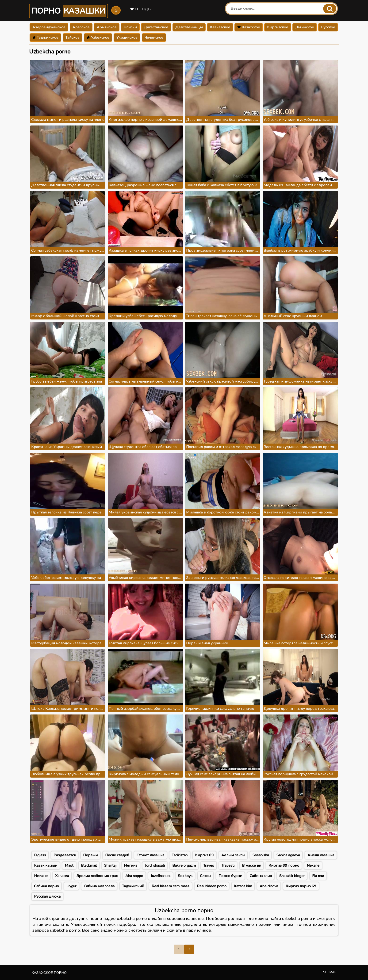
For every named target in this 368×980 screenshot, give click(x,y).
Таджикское (45, 38)
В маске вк (251, 866)
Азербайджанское (49, 27)
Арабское (81, 27)
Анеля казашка (321, 855)
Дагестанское (156, 27)
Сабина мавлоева (99, 886)
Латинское (305, 27)
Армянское (107, 27)
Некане (41, 876)
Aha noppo (134, 876)
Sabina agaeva (288, 855)
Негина (131, 866)
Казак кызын (46, 866)
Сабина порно (46, 886)
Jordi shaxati (155, 866)
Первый (90, 855)
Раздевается (65, 855)
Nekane (313, 866)
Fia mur (318, 876)
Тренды (141, 9)
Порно (69, 11)
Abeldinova (269, 886)
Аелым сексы (233, 855)
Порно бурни (230, 876)
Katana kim (243, 886)
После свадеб (117, 855)
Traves (209, 866)
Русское (328, 27)
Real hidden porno (212, 886)
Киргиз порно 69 (301, 886)
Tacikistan (180, 855)
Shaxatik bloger (292, 876)
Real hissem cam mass (171, 886)
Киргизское (278, 27)
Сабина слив (261, 876)
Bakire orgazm (184, 866)
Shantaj (110, 866)
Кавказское (220, 27)
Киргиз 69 (204, 855)
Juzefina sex (161, 876)
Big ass (40, 855)
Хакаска (62, 876)
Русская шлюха (47, 896)
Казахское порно (49, 973)
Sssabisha (261, 855)
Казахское (249, 27)
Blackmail (89, 866)
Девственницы (189, 27)
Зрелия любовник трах (97, 876)
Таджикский (133, 886)
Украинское (127, 38)
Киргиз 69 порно (284, 866)
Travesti (228, 866)
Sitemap (330, 972)
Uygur (71, 886)
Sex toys (185, 876)
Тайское (73, 38)
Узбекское (98, 38)
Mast (69, 866)
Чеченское (154, 38)
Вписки (130, 27)
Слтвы (205, 876)
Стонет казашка (150, 855)
